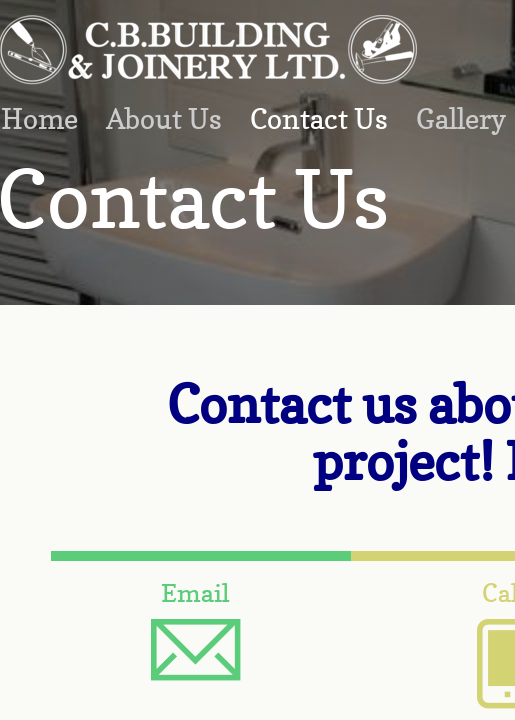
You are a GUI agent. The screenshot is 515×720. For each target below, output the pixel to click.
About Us (164, 119)
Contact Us (319, 119)
